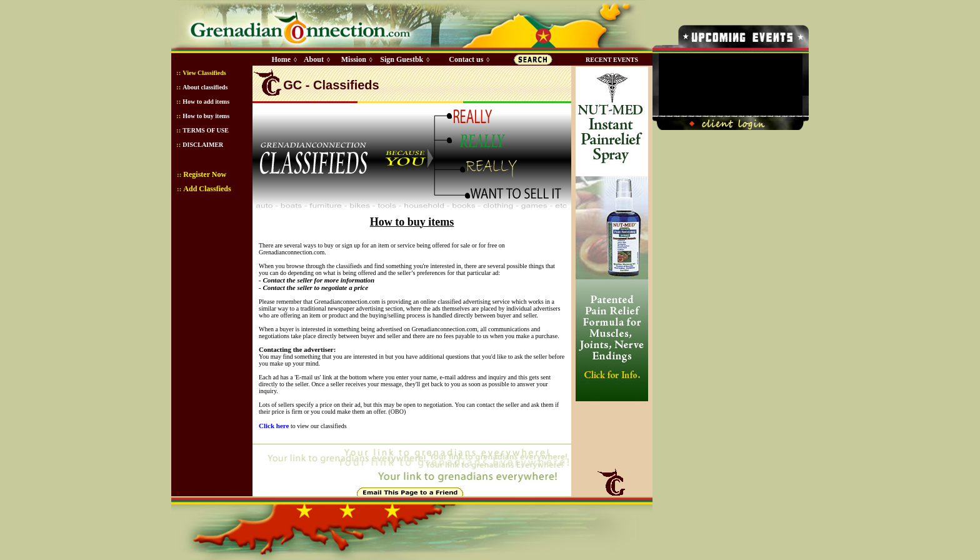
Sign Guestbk (404, 59)
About (314, 59)
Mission (354, 59)
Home (281, 59)
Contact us (466, 59)
